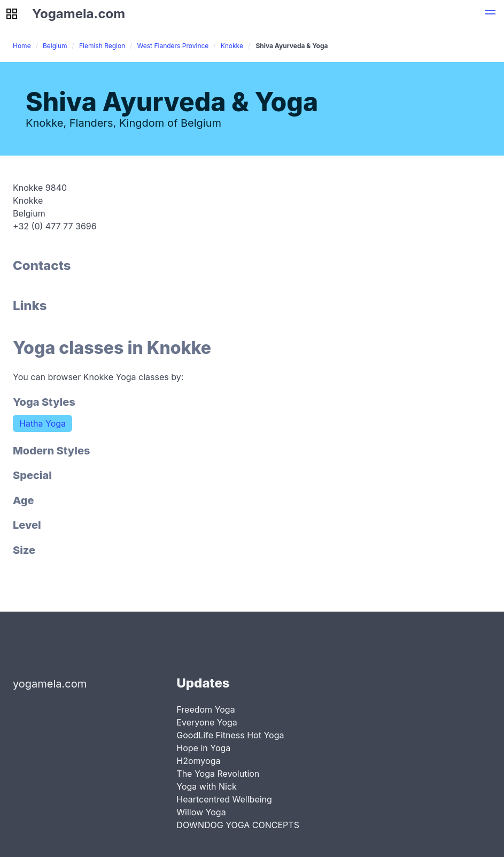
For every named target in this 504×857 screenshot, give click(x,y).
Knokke (232, 46)
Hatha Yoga (42, 423)
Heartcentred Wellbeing (224, 799)
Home (22, 46)
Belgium (55, 46)
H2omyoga (198, 761)
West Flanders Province (173, 46)
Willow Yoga (201, 812)
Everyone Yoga (207, 722)
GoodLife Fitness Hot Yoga (230, 735)
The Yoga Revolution (218, 774)
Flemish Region (102, 46)
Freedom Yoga (206, 709)
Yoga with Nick (207, 786)
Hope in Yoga (203, 748)
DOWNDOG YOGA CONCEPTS (238, 825)
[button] (490, 14)
